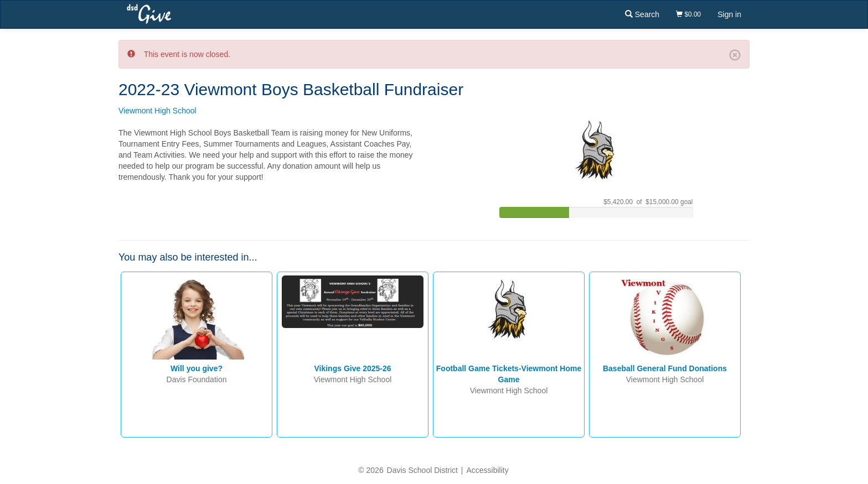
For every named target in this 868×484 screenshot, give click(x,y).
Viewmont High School (157, 111)
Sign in (729, 14)
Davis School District (422, 470)
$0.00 (688, 14)
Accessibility (487, 470)
